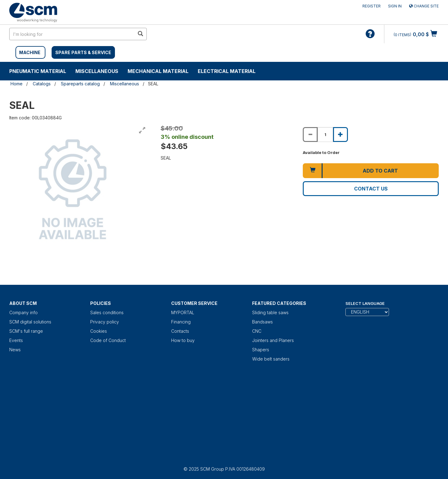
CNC (257, 331)
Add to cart (380, 171)
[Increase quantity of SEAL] (340, 135)
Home (17, 84)
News (15, 350)
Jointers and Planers (273, 340)
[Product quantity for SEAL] (325, 135)
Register (372, 6)
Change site (424, 6)
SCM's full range (26, 331)
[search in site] (72, 34)
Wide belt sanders (271, 359)
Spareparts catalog (80, 84)
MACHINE (30, 52)
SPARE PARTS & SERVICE (83, 52)
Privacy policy (105, 322)
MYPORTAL (183, 312)
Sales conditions (107, 312)
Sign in (395, 6)
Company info (23, 312)
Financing (181, 322)
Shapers (261, 350)
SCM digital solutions (30, 322)
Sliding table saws (270, 312)
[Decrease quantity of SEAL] (310, 135)
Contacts (180, 331)
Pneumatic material (38, 71)
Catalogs (42, 84)
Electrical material (227, 71)
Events (16, 340)
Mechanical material (158, 71)
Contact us (371, 189)
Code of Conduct (108, 340)
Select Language (365, 303)
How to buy (183, 340)
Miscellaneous (97, 71)
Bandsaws (262, 322)
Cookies (99, 331)
